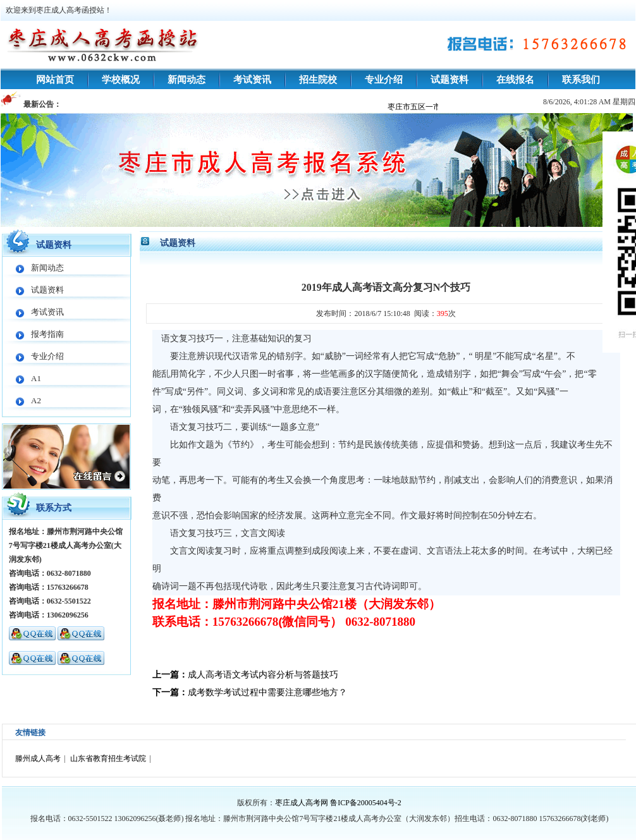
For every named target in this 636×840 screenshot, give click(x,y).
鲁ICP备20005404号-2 (366, 803)
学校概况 (121, 80)
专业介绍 (384, 80)
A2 (36, 400)
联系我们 (581, 80)
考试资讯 (252, 80)
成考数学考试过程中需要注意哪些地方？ (267, 692)
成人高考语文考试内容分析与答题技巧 (263, 675)
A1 (36, 378)
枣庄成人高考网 (302, 803)
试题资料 (449, 80)
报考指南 (47, 334)
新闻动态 (187, 80)
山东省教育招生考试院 (108, 758)
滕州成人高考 (38, 758)
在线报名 (515, 80)
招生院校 (318, 80)
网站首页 (55, 80)
